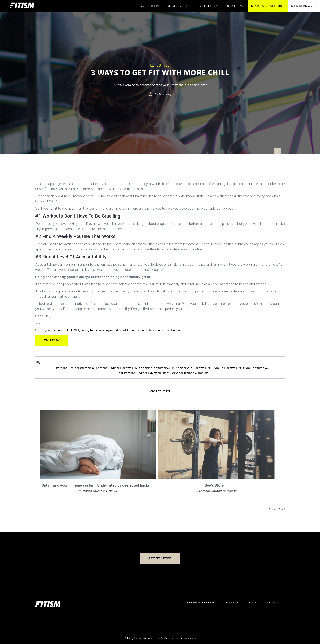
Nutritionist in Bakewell (189, 368)
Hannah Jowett (91, 491)
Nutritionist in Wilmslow (153, 368)
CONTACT (231, 603)
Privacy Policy (133, 638)
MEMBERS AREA (304, 6)
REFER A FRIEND (201, 603)
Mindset (231, 491)
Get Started (160, 558)
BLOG (253, 603)
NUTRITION (209, 6)
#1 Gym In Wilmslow (254, 368)
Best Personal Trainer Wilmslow (186, 373)
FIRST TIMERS (148, 6)
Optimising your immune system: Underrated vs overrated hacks (95, 485)
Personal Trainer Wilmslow (75, 368)
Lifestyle (160, 66)
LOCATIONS (235, 6)
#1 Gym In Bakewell (223, 368)
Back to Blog (277, 509)
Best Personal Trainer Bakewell (139, 373)
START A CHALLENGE (268, 6)
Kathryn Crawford (209, 491)
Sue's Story (213, 485)
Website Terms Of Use (156, 638)
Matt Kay (165, 95)
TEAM (271, 603)
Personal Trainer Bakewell (115, 368)
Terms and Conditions (183, 638)
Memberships (180, 6)
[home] (22, 6)
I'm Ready (52, 341)
